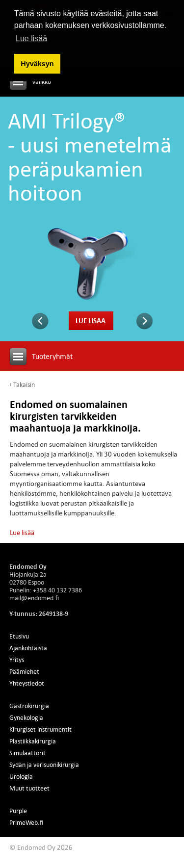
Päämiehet (24, 671)
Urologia (21, 776)
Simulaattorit (27, 753)
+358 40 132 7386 (57, 590)
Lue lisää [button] (31, 38)
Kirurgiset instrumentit (40, 729)
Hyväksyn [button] (37, 64)
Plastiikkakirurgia (33, 741)
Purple (18, 811)
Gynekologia (26, 717)
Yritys (17, 660)
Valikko (41, 81)
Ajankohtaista (28, 648)
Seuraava (144, 321)
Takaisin (24, 384)
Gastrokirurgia (29, 706)
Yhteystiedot (27, 683)
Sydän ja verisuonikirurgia (44, 765)
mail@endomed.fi (34, 598)
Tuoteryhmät (52, 356)
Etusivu (19, 636)
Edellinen (40, 321)
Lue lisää (91, 320)
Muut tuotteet (29, 788)
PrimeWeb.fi (26, 822)
